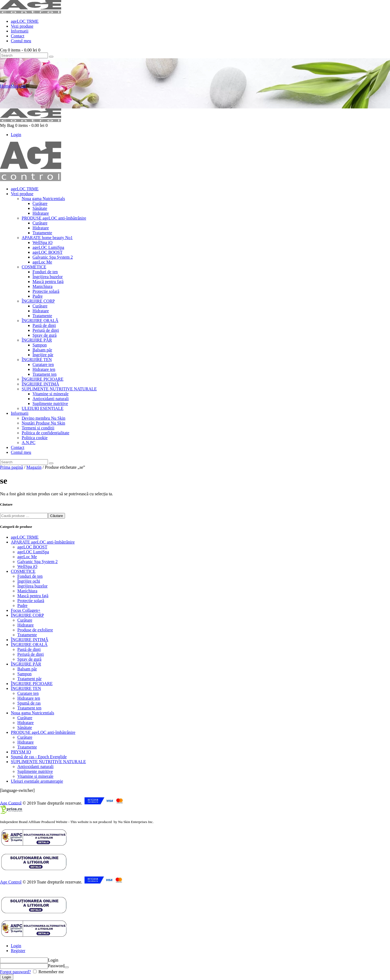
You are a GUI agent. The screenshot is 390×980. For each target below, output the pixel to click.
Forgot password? (15, 972)
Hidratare (25, 625)
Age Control (11, 803)
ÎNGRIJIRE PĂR (26, 664)
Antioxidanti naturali (35, 767)
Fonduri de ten (30, 576)
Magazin (18, 86)
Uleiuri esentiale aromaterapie (37, 781)
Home (5, 86)
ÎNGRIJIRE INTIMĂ (30, 640)
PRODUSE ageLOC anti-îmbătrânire (43, 732)
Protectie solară (31, 601)
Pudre (22, 605)
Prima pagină (12, 467)
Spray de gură (29, 659)
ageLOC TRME (25, 537)
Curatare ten (28, 693)
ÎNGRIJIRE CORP (27, 615)
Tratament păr (30, 679)
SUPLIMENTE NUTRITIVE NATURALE (48, 762)
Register (18, 951)
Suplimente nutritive (35, 771)
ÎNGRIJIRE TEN (26, 688)
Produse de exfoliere (35, 630)
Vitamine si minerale (35, 776)
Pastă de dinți (29, 649)
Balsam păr (27, 669)
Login (16, 946)
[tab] (200, 946)
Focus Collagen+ (26, 610)
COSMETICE (23, 571)
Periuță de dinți (31, 654)
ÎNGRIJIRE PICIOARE (32, 684)
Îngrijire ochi (29, 581)
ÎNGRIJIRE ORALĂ (29, 645)
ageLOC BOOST (32, 547)
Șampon (24, 674)
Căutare (56, 516)
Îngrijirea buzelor (32, 586)
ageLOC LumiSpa (33, 552)
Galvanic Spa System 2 (38, 562)
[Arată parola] (67, 967)
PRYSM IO (21, 752)
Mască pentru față (33, 596)
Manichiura (27, 591)
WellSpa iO (27, 566)
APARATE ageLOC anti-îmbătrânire (43, 542)
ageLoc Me (27, 557)
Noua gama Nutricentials (32, 713)
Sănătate (25, 727)
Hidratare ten (29, 698)
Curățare (25, 620)
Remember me (51, 972)
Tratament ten (29, 708)
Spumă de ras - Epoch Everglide (39, 757)
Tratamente (27, 635)
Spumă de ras (29, 703)
